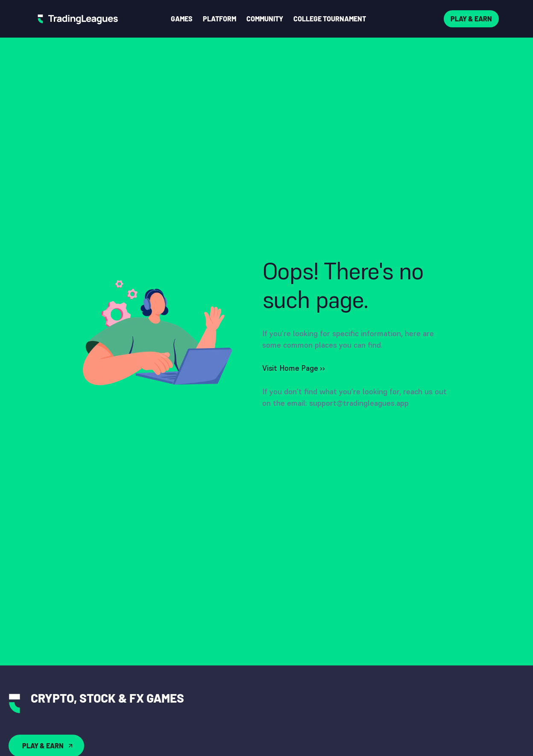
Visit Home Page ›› (294, 368)
